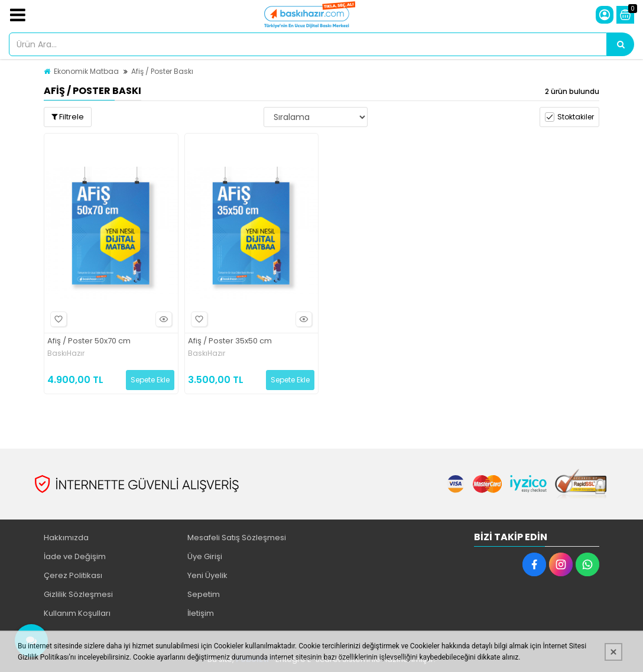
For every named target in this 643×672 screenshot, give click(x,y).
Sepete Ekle (150, 380)
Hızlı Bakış (162, 319)
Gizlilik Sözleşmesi (78, 594)
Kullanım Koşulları (77, 613)
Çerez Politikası (73, 575)
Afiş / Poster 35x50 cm (230, 341)
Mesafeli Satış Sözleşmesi (237, 538)
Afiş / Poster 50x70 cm (89, 341)
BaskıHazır (66, 353)
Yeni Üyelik (207, 575)
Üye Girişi (205, 556)
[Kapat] (613, 652)
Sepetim (204, 594)
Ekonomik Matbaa (86, 71)
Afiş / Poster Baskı (162, 71)
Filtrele (68, 117)
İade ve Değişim (75, 556)
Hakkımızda (66, 538)
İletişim (201, 613)
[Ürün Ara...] (621, 44)
